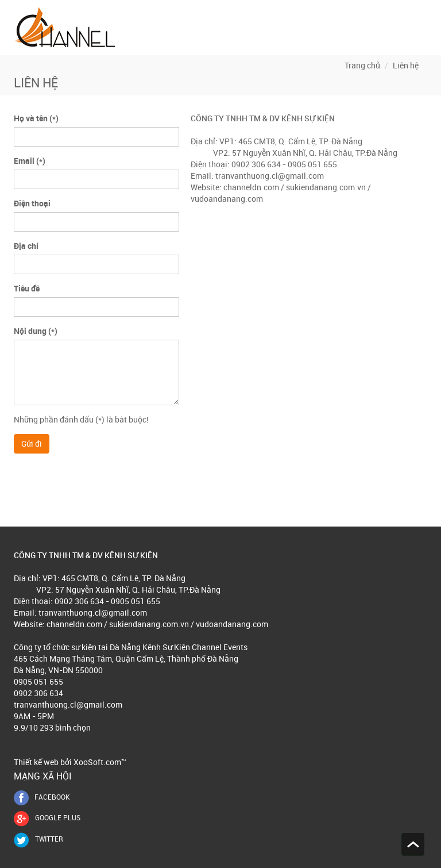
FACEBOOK (42, 797)
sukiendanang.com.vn (325, 187)
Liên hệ (406, 65)
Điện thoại (32, 203)
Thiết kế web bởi (43, 762)
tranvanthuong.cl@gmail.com (270, 176)
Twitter (38, 839)
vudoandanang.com (227, 199)
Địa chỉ (26, 246)
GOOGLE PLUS (47, 817)
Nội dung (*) (36, 331)
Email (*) (30, 161)
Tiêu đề (27, 288)
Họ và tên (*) (36, 118)
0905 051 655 (38, 681)
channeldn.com (251, 187)
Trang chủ (362, 65)
